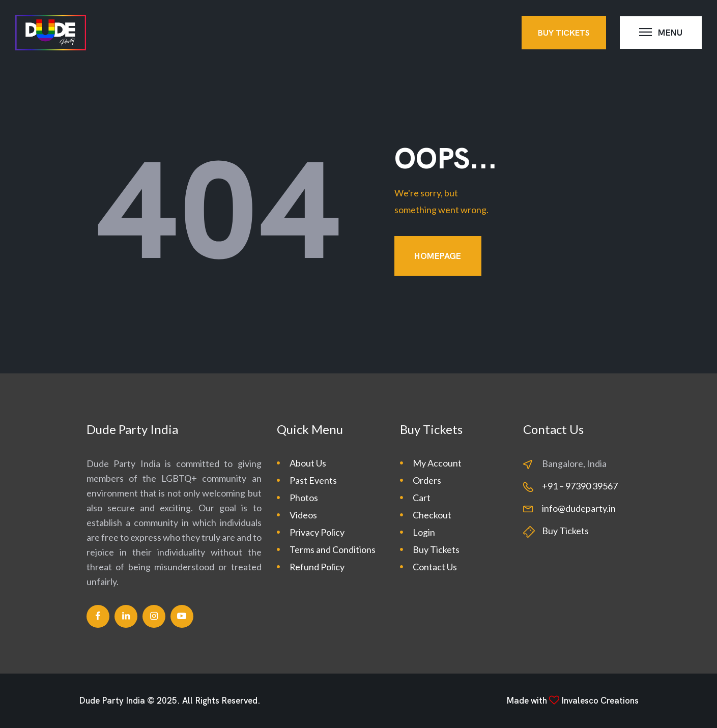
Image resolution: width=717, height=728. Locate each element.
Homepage (438, 256)
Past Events (313, 480)
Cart (422, 498)
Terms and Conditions (333, 549)
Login (424, 532)
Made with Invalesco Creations (572, 701)
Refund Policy (317, 567)
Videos (303, 515)
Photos (304, 498)
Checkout (432, 515)
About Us (308, 463)
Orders (427, 480)
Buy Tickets (436, 549)
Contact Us (435, 567)
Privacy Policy (317, 532)
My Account (437, 463)
